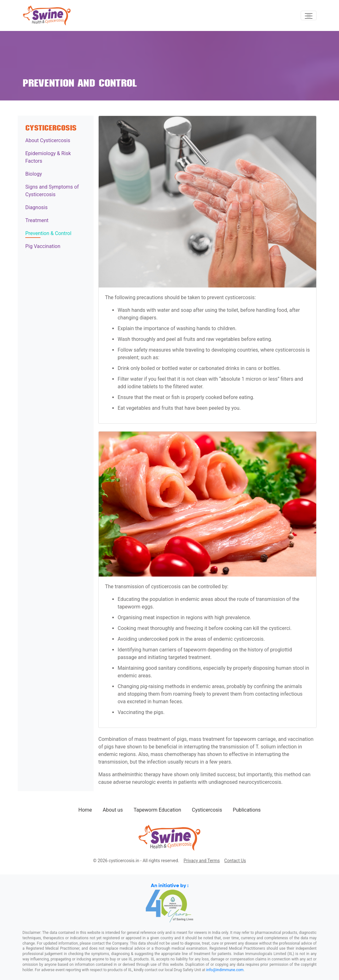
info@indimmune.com (225, 970)
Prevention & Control (48, 233)
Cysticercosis (207, 810)
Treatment (37, 220)
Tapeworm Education (157, 810)
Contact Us (235, 861)
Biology (34, 174)
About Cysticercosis (48, 140)
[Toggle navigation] (309, 15)
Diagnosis (36, 207)
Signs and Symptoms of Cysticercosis (52, 191)
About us (113, 810)
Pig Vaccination (43, 246)
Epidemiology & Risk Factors (48, 157)
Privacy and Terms (202, 861)
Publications (247, 810)
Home (85, 810)
